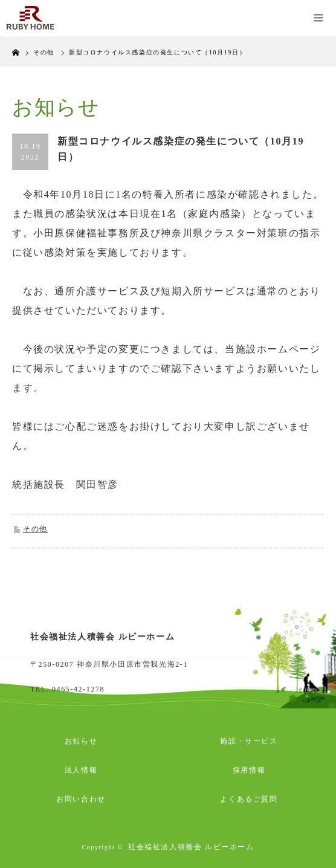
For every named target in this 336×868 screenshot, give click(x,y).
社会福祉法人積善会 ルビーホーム (191, 847)
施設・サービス (249, 741)
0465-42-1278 (78, 689)
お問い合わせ (81, 799)
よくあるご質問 (249, 799)
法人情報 (81, 770)
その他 (35, 529)
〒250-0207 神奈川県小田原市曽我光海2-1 (109, 664)
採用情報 (249, 770)
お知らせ (81, 741)
